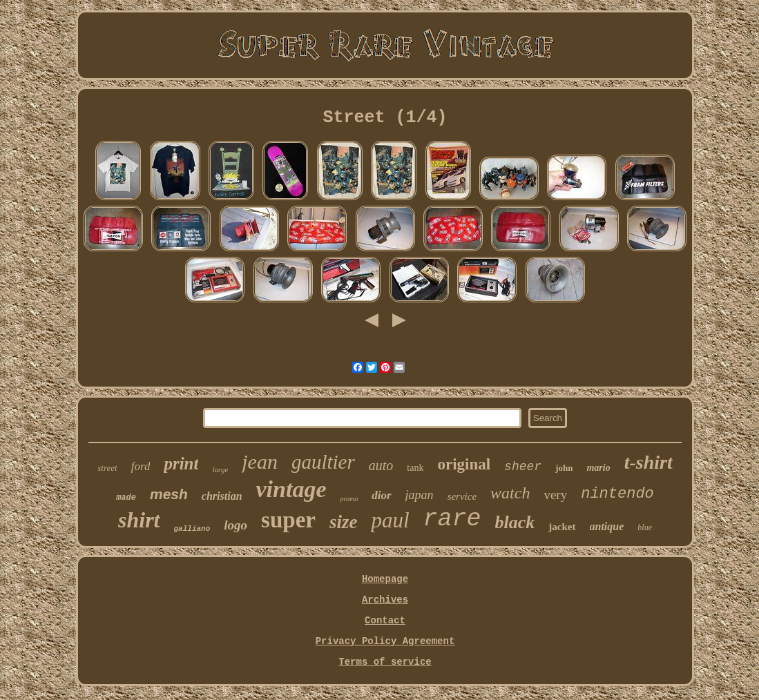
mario (598, 468)
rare (452, 519)
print (181, 464)
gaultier (323, 462)
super (288, 520)
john (564, 468)
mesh (169, 494)
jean (260, 461)
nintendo (617, 494)
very (555, 495)
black (515, 522)
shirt (139, 520)
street (107, 468)
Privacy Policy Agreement (385, 641)
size (344, 522)
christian (222, 496)
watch (510, 493)
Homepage (385, 579)
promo (349, 499)
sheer (523, 467)
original (464, 464)
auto (381, 465)
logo (236, 525)
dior (381, 495)
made (126, 498)
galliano (192, 529)
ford (141, 466)
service (462, 496)
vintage (291, 489)
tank (415, 468)
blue (645, 527)
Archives (385, 600)
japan (420, 495)
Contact (385, 621)
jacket (562, 527)
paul (390, 520)
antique (607, 526)
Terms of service (385, 662)
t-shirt (648, 462)
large (220, 469)
